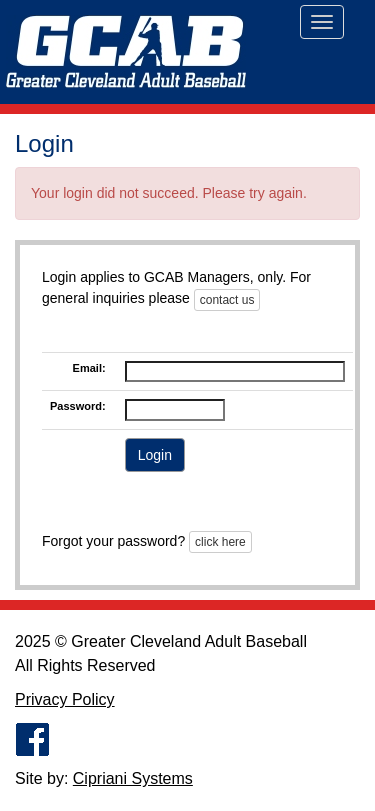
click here (220, 542)
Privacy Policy (65, 699)
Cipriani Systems (133, 778)
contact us (227, 300)
